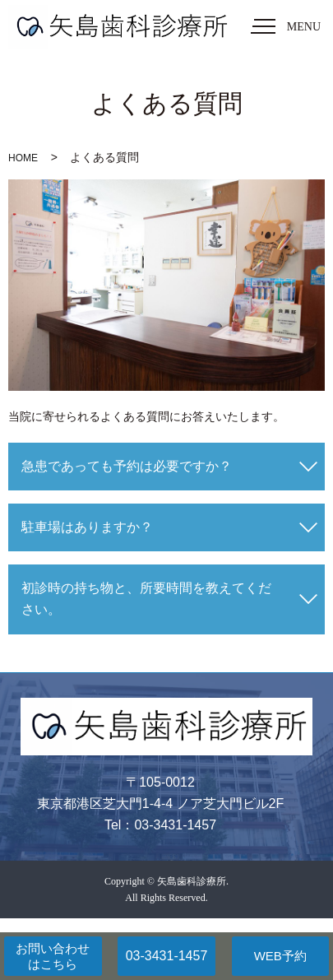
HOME (23, 158)
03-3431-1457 (167, 956)
